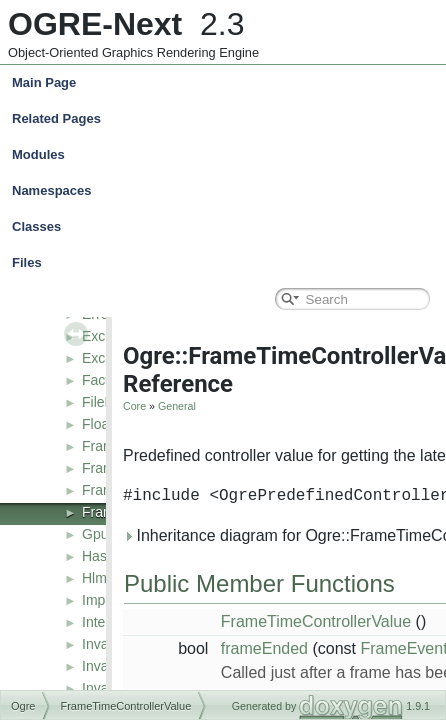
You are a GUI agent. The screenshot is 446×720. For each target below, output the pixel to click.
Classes (227, 227)
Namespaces (227, 191)
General (177, 406)
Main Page (44, 82)
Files (227, 263)
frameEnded (264, 648)
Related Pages (56, 118)
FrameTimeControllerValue (316, 621)
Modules (38, 154)
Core (134, 406)
